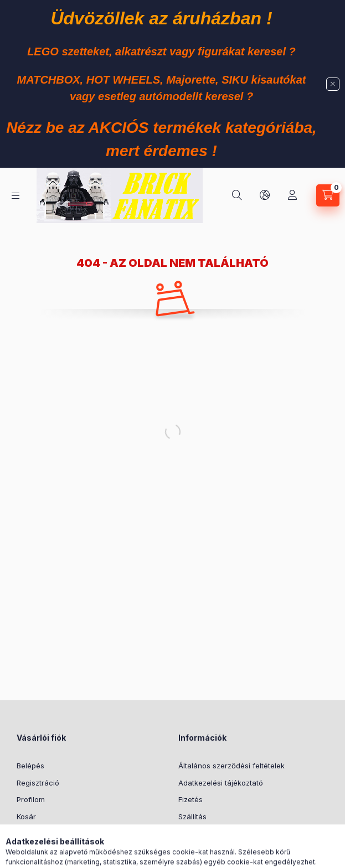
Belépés (30, 766)
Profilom (31, 799)
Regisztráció (38, 783)
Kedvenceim (38, 833)
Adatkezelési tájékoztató (221, 783)
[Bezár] (333, 84)
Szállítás (192, 817)
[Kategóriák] (16, 196)
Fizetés (190, 799)
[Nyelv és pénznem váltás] (265, 195)
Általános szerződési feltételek (231, 766)
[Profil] (292, 195)
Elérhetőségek (203, 833)
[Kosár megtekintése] (328, 195)
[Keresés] (237, 195)
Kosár (26, 817)
